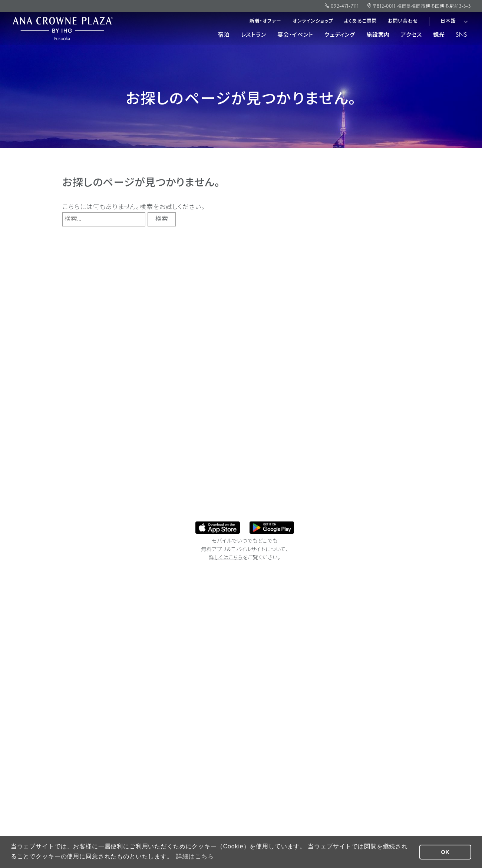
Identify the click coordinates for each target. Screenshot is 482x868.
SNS (461, 35)
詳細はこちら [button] (195, 856)
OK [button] (445, 852)
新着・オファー (265, 21)
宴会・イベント (295, 35)
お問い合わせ (403, 21)
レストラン (254, 35)
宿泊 (224, 35)
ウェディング (340, 35)
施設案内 (378, 35)
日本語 (448, 21)
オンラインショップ (313, 21)
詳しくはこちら (226, 558)
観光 (439, 35)
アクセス (411, 35)
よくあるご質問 (360, 21)
